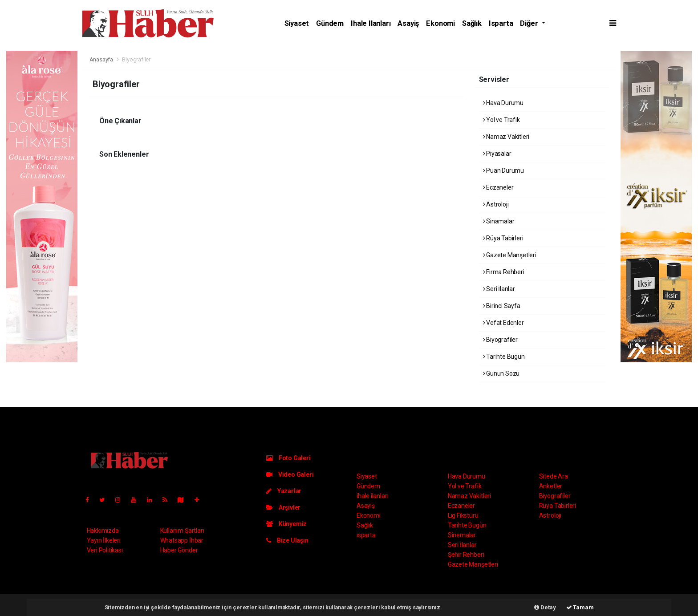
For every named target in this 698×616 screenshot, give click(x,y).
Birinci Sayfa (502, 306)
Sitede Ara (554, 476)
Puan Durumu (504, 170)
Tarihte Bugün (504, 357)
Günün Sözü (501, 373)
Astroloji (496, 204)
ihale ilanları (371, 23)
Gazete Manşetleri (510, 255)
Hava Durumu (503, 103)
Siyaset (297, 23)
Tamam (580, 607)
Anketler (551, 486)
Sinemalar (462, 535)
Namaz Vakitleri (506, 137)
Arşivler (283, 507)
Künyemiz (286, 524)
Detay (545, 607)
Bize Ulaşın (287, 540)
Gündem (330, 23)
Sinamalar (499, 221)
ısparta (501, 23)
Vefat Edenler (503, 323)
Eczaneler (498, 187)
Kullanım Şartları (182, 531)
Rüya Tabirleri (503, 238)
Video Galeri (290, 474)
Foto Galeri (288, 458)
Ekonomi (440, 23)
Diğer (530, 23)
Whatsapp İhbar (182, 540)
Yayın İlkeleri (104, 540)
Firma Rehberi (504, 272)
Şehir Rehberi (466, 555)
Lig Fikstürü (463, 515)
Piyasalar (497, 154)
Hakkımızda (103, 531)
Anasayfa (102, 59)
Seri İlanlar (499, 289)
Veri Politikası (105, 550)
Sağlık (472, 23)
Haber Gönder (179, 550)
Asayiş (408, 23)
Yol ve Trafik (501, 120)
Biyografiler (136, 59)
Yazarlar (284, 491)
